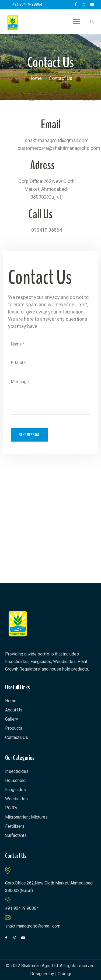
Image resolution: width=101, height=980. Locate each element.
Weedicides (16, 799)
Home (35, 78)
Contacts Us (17, 737)
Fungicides (15, 790)
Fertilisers (15, 826)
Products (14, 728)
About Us (14, 710)
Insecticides (17, 771)
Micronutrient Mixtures (26, 817)
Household (15, 780)
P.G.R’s (11, 808)
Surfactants (16, 835)
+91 (27, 4)
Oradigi (64, 974)
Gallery (12, 719)
